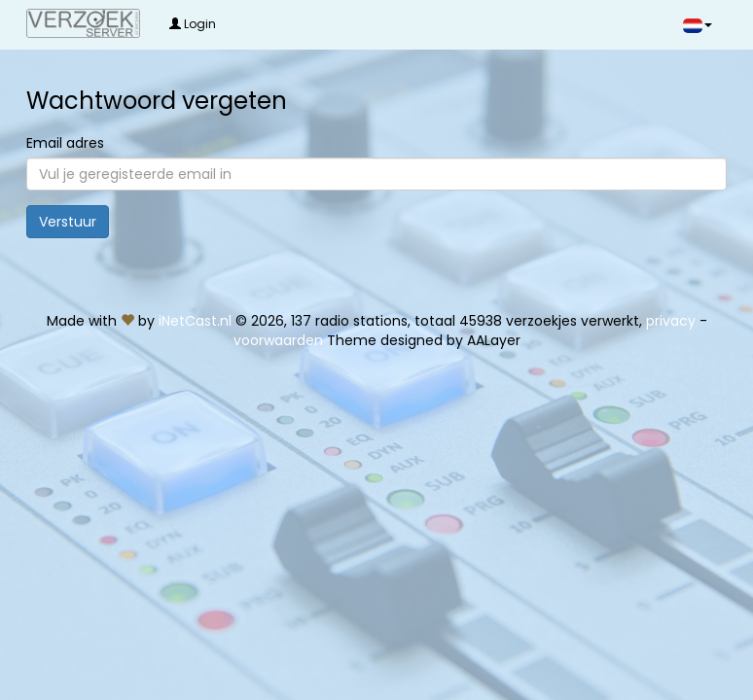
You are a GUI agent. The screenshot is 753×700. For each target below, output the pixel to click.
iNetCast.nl (195, 321)
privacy (671, 321)
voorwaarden (278, 340)
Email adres (65, 143)
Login (193, 24)
